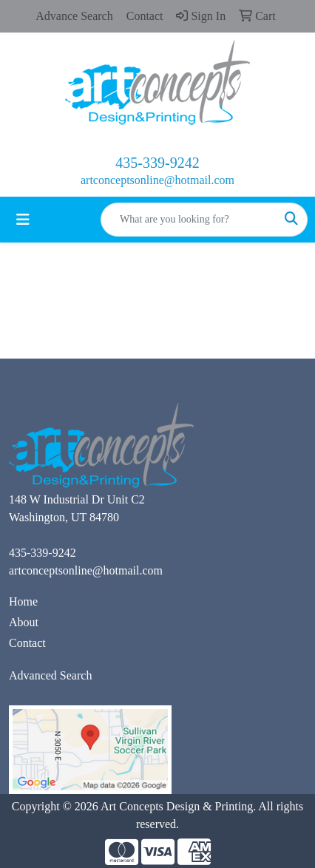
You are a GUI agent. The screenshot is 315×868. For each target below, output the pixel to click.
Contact (27, 643)
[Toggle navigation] (23, 220)
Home (23, 601)
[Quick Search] (189, 220)
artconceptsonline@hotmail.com (157, 180)
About (24, 622)
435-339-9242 (157, 163)
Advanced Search (50, 675)
